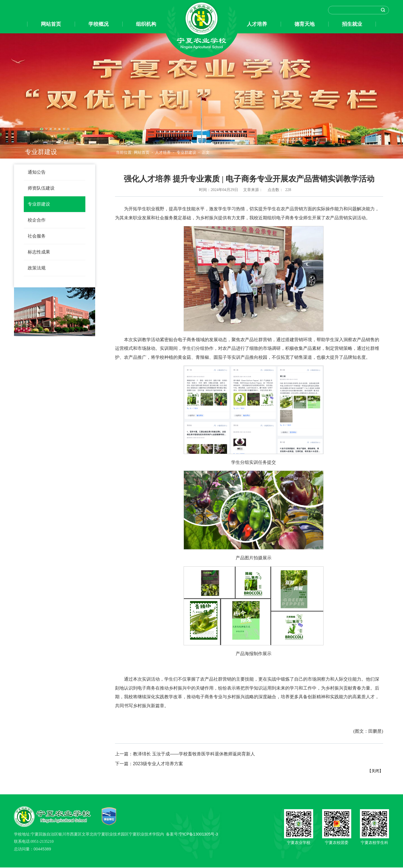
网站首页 (51, 24)
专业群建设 (39, 204)
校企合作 (37, 220)
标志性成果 (39, 252)
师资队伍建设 (41, 188)
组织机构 (146, 24)
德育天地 (304, 24)
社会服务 (37, 236)
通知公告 (37, 172)
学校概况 (99, 24)
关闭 (375, 771)
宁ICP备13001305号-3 (198, 835)
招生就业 (352, 24)
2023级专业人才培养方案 (149, 764)
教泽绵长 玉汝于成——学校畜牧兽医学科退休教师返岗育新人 (185, 754)
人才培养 (257, 24)
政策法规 (37, 268)
